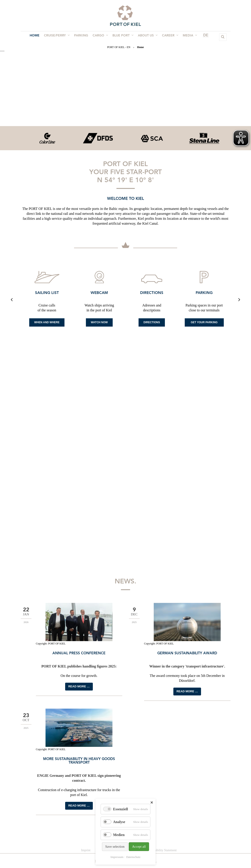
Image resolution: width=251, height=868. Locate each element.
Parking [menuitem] (82, 37)
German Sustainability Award (187, 653)
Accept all (139, 847)
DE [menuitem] (199, 37)
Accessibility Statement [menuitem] (162, 850)
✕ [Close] (152, 803)
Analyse (119, 822)
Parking (204, 293)
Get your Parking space (204, 324)
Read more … (79, 686)
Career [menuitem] (168, 37)
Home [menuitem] (38, 37)
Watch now (99, 322)
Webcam (99, 293)
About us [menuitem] (146, 37)
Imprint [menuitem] (86, 850)
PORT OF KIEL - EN (119, 47)
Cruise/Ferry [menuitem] (59, 37)
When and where (47, 322)
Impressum (117, 857)
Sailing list (47, 293)
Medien (119, 835)
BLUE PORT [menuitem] (122, 37)
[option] (47, 138)
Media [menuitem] (187, 37)
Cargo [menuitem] (101, 37)
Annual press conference (79, 653)
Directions (152, 293)
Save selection (115, 847)
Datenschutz (133, 857)
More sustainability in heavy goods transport (79, 761)
